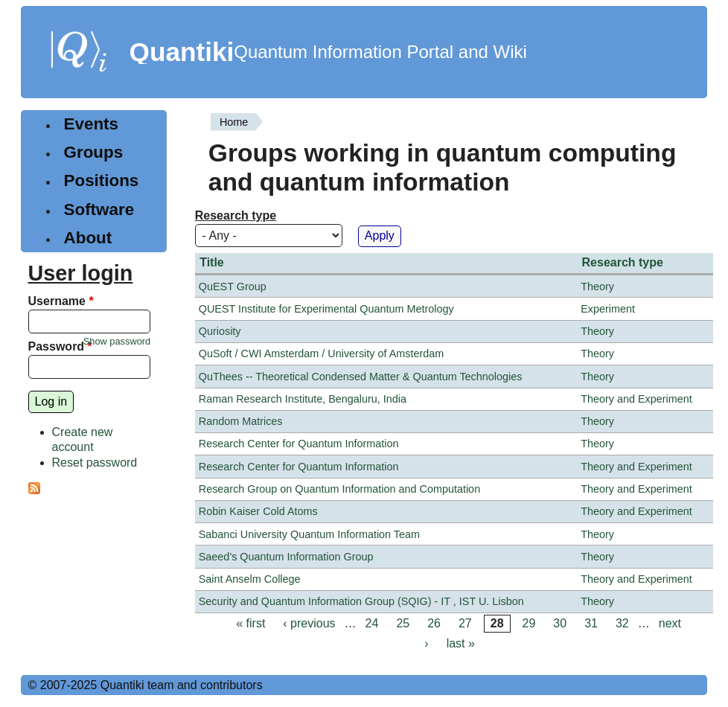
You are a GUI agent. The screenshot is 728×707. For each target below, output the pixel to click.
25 (403, 623)
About (88, 238)
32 (622, 623)
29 (529, 623)
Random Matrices (241, 421)
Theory (597, 287)
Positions (102, 180)
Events (91, 124)
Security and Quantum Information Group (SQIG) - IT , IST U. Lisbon (361, 601)
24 (372, 623)
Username (61, 301)
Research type (236, 215)
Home (234, 122)
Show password (117, 341)
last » (461, 643)
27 (465, 623)
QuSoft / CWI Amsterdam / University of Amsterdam (321, 353)
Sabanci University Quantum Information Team (309, 534)
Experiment (608, 309)
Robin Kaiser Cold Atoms (258, 511)
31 (591, 623)
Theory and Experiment (636, 399)
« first (250, 623)
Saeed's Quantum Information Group (286, 557)
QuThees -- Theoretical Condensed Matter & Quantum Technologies (361, 377)
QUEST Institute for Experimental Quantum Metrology (326, 309)
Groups (94, 152)
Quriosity (220, 331)
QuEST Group (233, 287)
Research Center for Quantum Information (299, 444)
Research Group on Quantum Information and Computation (339, 489)
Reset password (95, 463)
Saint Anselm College (250, 579)
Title (212, 262)
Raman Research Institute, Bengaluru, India (303, 399)
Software (99, 209)
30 (560, 623)
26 (434, 623)
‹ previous (309, 623)
